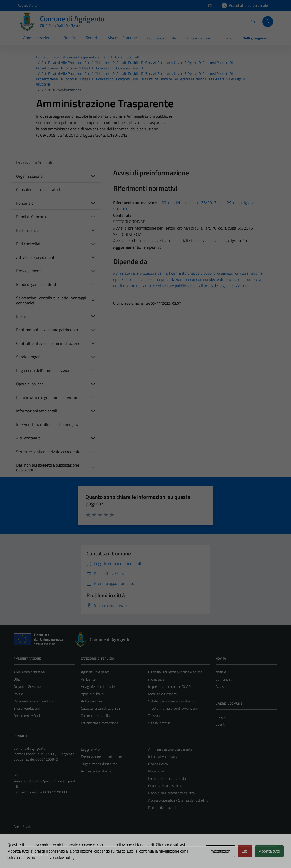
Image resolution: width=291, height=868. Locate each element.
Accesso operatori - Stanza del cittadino (178, 800)
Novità (69, 38)
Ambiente (88, 679)
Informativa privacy (163, 757)
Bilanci (22, 316)
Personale (25, 203)
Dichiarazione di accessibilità (169, 778)
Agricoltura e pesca (95, 672)
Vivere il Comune (122, 38)
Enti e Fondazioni (27, 708)
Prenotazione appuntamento (103, 757)
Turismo (227, 38)
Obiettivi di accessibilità (166, 786)
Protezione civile (198, 38)
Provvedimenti (29, 271)
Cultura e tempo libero (98, 716)
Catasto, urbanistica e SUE (101, 708)
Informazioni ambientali (36, 411)
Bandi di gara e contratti (37, 284)
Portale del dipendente (165, 807)
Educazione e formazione (100, 723)
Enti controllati (29, 244)
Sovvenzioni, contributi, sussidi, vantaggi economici (51, 300)
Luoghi (221, 717)
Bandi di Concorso (32, 217)
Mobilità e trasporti (162, 694)
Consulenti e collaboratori (38, 190)
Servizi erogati (28, 357)
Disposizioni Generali (34, 163)
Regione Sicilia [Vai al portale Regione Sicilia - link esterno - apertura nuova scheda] (27, 5)
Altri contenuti (28, 438)
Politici (19, 694)
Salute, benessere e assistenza (171, 701)
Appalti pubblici (92, 694)
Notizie (221, 672)
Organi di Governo (27, 686)
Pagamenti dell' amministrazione (44, 370)
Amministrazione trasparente (170, 749)
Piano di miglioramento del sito (171, 793)
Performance (27, 230)
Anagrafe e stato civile (98, 686)
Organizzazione (29, 176)
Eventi (220, 724)
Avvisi (220, 686)
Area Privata (23, 826)
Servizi (91, 38)
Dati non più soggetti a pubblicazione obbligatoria (48, 468)
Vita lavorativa (159, 723)
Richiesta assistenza (96, 771)
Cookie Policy (158, 764)
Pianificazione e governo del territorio (48, 397)
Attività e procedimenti (36, 257)
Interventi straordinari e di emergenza (48, 425)
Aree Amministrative (29, 672)
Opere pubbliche (30, 384)
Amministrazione (38, 38)
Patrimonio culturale (161, 38)
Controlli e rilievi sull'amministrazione (48, 343)
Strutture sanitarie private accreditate (48, 452)
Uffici (17, 679)
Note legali (156, 771)
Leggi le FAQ (90, 749)
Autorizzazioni (91, 701)
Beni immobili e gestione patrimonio (47, 330)
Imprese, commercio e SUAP (169, 686)
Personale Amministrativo (33, 701)
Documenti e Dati (27, 716)
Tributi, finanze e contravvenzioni (173, 708)
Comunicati (224, 679)
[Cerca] (268, 22)
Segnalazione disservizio (99, 764)
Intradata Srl (38, 855)
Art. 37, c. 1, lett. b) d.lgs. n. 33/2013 (186, 203)
